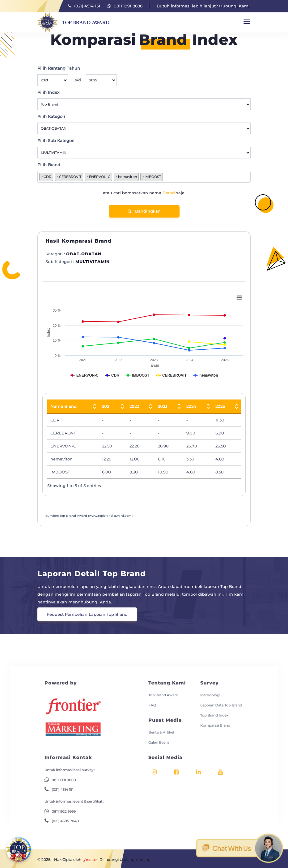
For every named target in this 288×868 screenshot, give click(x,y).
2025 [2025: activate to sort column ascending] (220, 406)
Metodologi (198, 691)
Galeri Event (156, 730)
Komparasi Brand (202, 716)
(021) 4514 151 (84, 6)
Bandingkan (144, 211)
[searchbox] (166, 177)
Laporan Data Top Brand (207, 700)
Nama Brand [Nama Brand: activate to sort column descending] (64, 406)
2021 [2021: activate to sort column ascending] (106, 406)
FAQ (151, 700)
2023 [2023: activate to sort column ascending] (163, 406)
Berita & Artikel (158, 722)
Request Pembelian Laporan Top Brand (87, 614)
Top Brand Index (202, 708)
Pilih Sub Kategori (56, 140)
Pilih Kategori (51, 116)
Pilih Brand (49, 165)
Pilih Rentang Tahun (59, 68)
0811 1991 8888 (125, 6)
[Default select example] (53, 80)
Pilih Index (48, 92)
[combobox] (144, 177)
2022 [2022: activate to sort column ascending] (134, 406)
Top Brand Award (160, 691)
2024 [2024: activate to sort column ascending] (191, 406)
